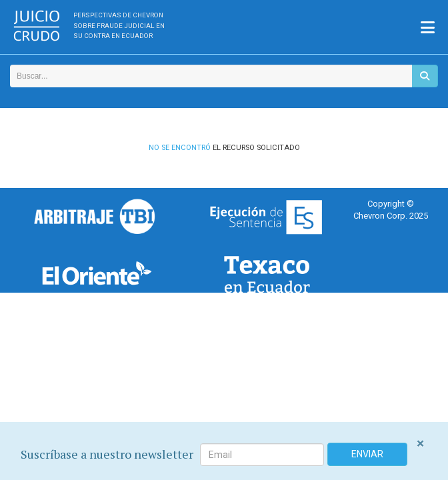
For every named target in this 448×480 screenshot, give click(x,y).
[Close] (420, 444)
